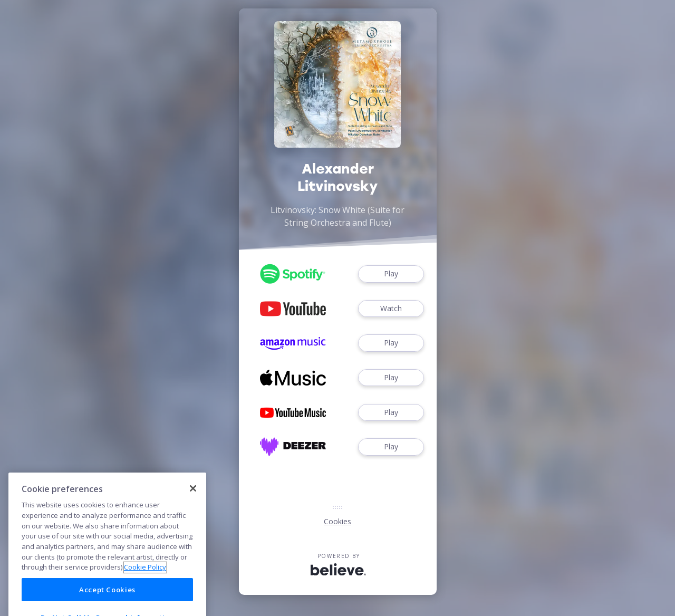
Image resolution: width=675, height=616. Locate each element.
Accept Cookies (107, 597)
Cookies (337, 521)
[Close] (193, 496)
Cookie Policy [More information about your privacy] (145, 574)
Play (391, 274)
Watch (391, 309)
